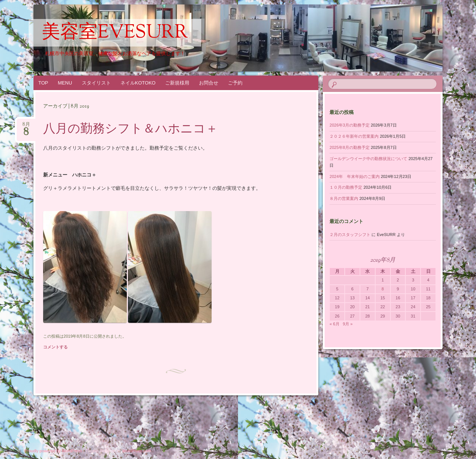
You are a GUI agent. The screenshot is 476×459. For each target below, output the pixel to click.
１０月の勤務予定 (346, 187)
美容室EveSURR (115, 33)
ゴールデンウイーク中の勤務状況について (368, 159)
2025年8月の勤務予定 (350, 147)
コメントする (55, 347)
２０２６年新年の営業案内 (354, 136)
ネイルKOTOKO (138, 83)
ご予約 (235, 83)
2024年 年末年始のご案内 (354, 176)
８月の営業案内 (344, 198)
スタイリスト (96, 83)
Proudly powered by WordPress (53, 451)
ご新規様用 (177, 83)
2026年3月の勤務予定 (350, 125)
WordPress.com (136, 451)
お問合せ (209, 83)
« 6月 (334, 324)
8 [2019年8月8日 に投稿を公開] (383, 289)
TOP (43, 83)
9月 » (348, 324)
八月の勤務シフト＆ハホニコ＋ (131, 130)
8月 (26, 127)
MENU (65, 83)
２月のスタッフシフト (350, 235)
